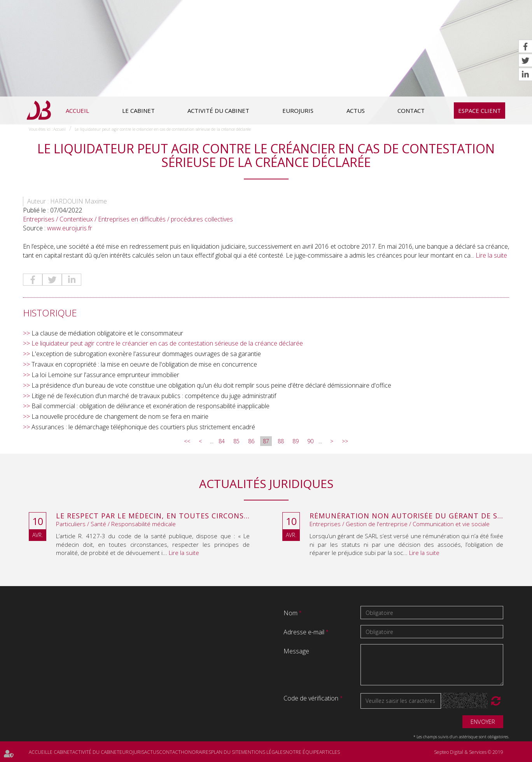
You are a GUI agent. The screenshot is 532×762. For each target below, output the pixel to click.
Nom (291, 613)
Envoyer (483, 722)
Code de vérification (311, 698)
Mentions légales (263, 752)
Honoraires (196, 752)
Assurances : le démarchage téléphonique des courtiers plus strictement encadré (143, 427)
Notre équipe (302, 752)
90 (310, 441)
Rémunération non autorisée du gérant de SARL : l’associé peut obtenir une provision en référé (406, 516)
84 (222, 441)
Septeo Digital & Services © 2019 (469, 752)
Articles (330, 752)
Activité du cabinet (218, 111)
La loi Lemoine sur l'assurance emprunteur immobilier (105, 375)
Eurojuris (298, 111)
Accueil (77, 111)
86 (251, 441)
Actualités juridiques (266, 484)
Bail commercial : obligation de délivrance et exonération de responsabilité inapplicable (150, 406)
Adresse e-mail (305, 632)
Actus (356, 111)
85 (236, 441)
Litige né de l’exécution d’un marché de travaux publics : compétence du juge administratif (154, 396)
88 (281, 441)
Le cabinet (138, 111)
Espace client (479, 111)
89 (296, 441)
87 (266, 441)
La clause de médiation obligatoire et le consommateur (107, 333)
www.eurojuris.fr (70, 228)
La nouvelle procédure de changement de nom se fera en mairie (120, 416)
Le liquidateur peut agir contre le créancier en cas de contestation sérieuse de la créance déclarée (163, 129)
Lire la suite (491, 255)
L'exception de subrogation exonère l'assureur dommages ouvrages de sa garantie (146, 354)
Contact (411, 111)
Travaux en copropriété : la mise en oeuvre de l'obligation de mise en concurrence (144, 364)
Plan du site (226, 752)
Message (296, 651)
